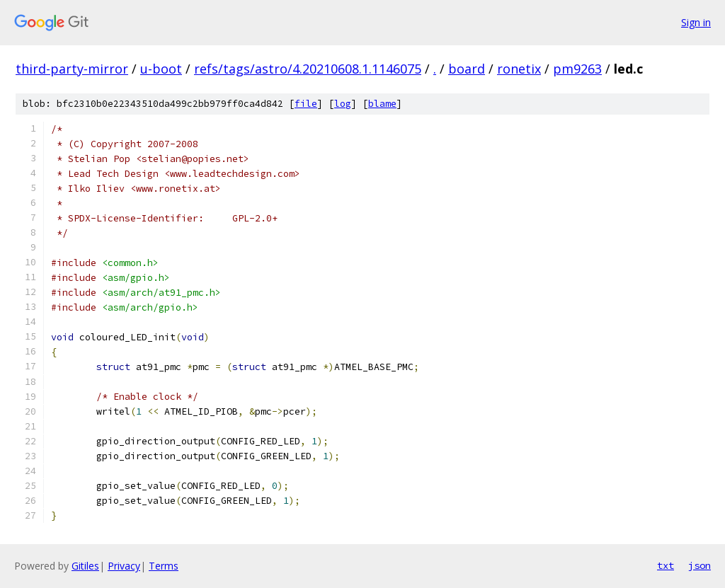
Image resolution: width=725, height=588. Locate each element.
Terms (164, 566)
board (467, 69)
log (343, 104)
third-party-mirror (72, 69)
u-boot (161, 69)
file (306, 104)
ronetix (519, 69)
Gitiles (85, 566)
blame (382, 104)
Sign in (696, 22)
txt (666, 565)
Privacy (124, 566)
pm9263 (577, 69)
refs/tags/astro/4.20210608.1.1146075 (308, 69)
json (700, 565)
